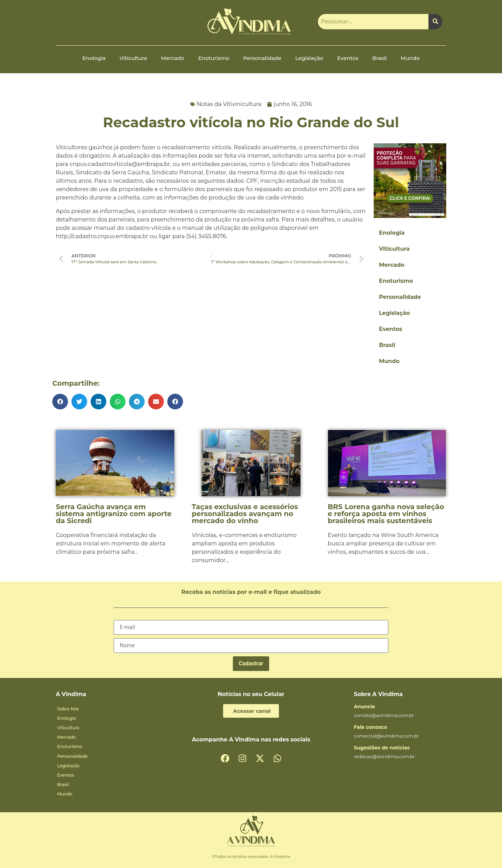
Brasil (380, 58)
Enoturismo (214, 58)
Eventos (348, 58)
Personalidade (262, 58)
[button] (60, 402)
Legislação (309, 58)
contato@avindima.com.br (384, 715)
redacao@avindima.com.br (384, 756)
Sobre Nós (68, 709)
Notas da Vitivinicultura (229, 104)
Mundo (410, 58)
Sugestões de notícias (382, 748)
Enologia (94, 58)
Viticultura (133, 58)
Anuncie (364, 707)
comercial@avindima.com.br (386, 736)
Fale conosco (370, 727)
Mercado (173, 58)
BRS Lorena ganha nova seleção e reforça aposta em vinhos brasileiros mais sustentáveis (386, 514)
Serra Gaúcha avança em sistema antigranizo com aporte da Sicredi (114, 514)
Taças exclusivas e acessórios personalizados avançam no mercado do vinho (245, 514)
